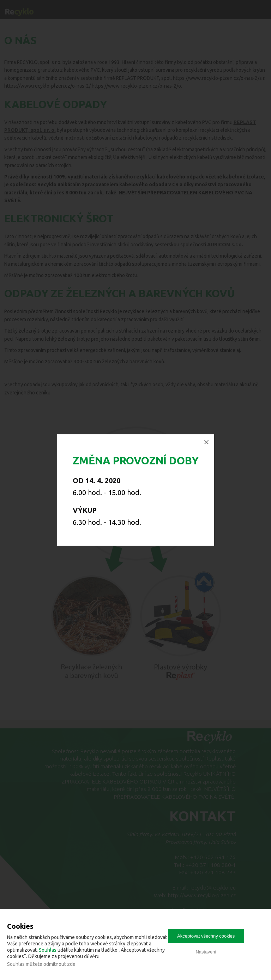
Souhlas (48, 950)
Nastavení (206, 952)
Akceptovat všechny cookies (206, 936)
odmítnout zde (59, 964)
